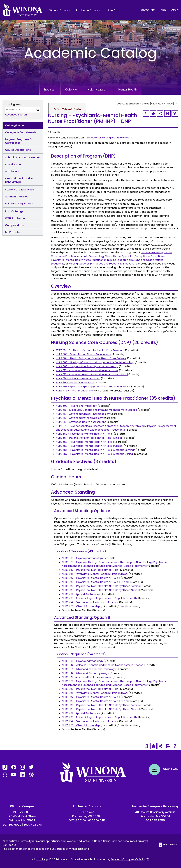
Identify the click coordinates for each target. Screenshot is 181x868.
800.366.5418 (97, 820)
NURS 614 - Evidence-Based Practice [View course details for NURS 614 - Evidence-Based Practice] (78, 379)
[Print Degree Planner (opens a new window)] (146, 113)
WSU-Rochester (15, 218)
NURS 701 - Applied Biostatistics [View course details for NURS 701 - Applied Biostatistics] (75, 383)
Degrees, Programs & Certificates (18, 141)
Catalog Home (14, 125)
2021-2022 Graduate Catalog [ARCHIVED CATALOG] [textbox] (145, 104)
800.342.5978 (33, 825)
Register (50, 89)
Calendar (72, 89)
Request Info (147, 10)
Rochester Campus (88, 10)
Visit (163, 10)
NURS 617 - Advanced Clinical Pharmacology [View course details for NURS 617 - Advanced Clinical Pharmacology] (83, 414)
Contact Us (9, 845)
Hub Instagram (98, 89)
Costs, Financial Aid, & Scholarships (19, 180)
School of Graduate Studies (23, 157)
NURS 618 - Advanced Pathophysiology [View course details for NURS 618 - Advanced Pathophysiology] (79, 418)
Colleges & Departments (21, 132)
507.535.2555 (155, 820)
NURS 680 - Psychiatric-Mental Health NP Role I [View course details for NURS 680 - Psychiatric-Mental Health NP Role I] (84, 434)
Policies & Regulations (19, 204)
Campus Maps (14, 225)
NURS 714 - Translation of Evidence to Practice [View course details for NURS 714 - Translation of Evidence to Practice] (90, 602)
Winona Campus (60, 10)
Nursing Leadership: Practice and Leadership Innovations (103, 264)
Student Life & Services (20, 190)
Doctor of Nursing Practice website (111, 138)
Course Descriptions (18, 150)
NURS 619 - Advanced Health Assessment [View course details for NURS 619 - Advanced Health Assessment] (81, 422)
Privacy (142, 841)
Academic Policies (17, 197)
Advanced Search (16, 115)
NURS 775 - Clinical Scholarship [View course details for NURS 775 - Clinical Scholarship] (75, 391)
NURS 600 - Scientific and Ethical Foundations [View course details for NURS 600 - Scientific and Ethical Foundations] (83, 354)
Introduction (13, 164)
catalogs (42, 859)
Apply (175, 10)
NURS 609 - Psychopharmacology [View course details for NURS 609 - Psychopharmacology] (76, 406)
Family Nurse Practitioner (150, 256)
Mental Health (128, 89)
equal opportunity (49, 841)
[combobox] (147, 104)
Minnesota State (79, 849)
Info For (113, 10)
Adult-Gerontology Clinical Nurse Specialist (107, 256)
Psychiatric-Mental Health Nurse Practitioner (79, 260)
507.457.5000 (12, 825)
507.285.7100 (77, 820)
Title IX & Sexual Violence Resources (114, 841)
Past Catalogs (14, 211)
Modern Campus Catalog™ (130, 859)
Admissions (12, 171)
